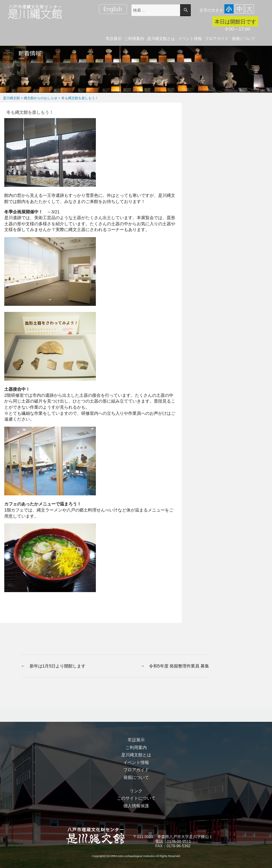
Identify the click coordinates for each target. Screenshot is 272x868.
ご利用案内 (134, 39)
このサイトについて (136, 798)
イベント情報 (190, 39)
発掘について (244, 39)
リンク (136, 791)
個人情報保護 (136, 806)
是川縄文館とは (161, 39)
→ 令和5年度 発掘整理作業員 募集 (175, 666)
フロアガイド (217, 39)
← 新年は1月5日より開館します (53, 666)
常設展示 (114, 39)
